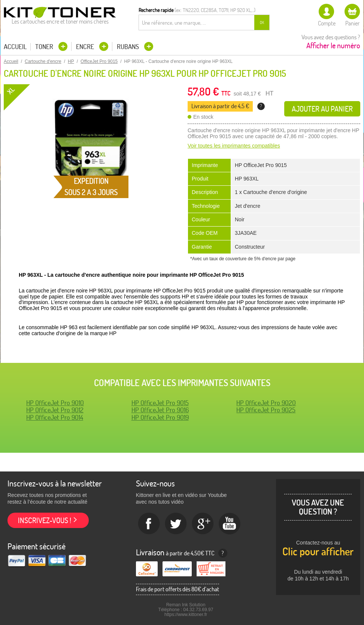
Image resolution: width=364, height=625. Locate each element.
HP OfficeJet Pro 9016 (160, 410)
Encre (86, 47)
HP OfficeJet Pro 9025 (266, 410)
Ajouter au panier (322, 109)
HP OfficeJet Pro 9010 (55, 403)
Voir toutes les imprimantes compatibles (234, 146)
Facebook (149, 524)
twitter (176, 524)
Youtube (230, 524)
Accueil (15, 47)
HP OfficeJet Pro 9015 (160, 403)
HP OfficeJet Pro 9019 (160, 417)
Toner (45, 47)
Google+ (203, 524)
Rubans (129, 47)
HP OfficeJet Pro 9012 (55, 410)
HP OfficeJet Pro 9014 (55, 417)
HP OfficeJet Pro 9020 (266, 403)
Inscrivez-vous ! (45, 520)
